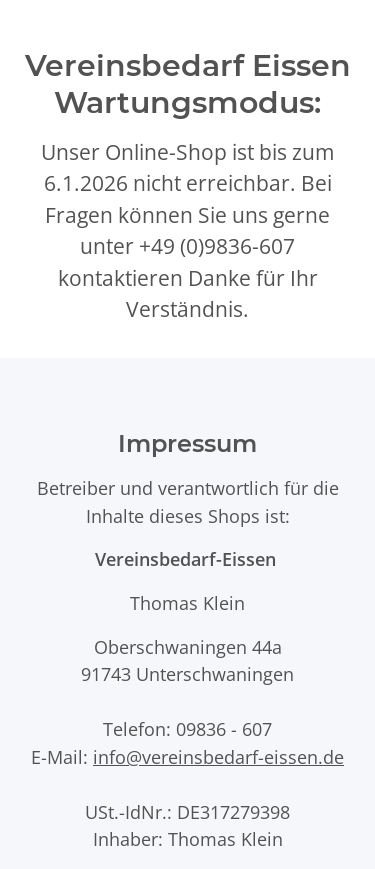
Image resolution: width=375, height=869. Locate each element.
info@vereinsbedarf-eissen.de (218, 756)
